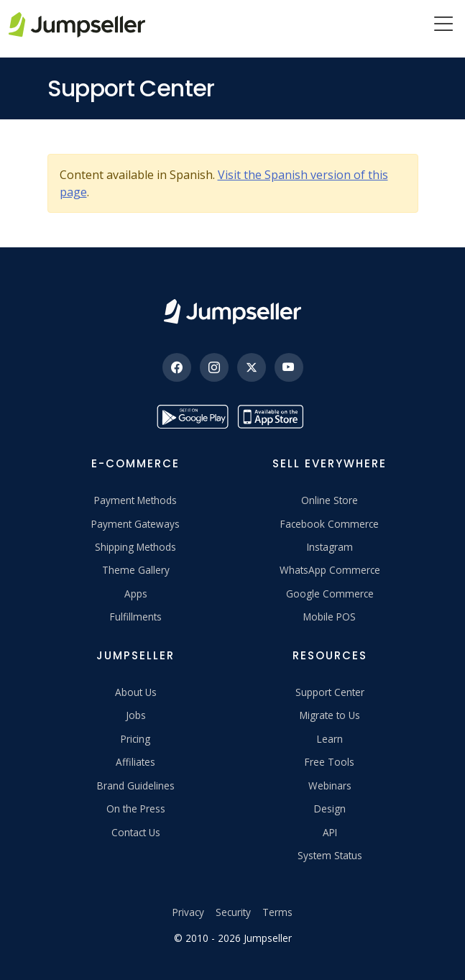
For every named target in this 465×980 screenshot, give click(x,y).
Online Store (330, 500)
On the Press (136, 809)
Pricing (135, 739)
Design (330, 809)
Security (233, 912)
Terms (277, 912)
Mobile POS (330, 617)
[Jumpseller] (232, 312)
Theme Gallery (136, 570)
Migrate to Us (330, 715)
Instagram (330, 547)
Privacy (188, 912)
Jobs (136, 715)
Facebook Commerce (330, 524)
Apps (136, 594)
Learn (330, 739)
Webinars (330, 786)
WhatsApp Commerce (330, 570)
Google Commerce (330, 594)
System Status (330, 855)
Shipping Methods (135, 547)
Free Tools (330, 762)
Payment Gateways (135, 524)
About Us (136, 692)
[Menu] (443, 25)
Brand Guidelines (136, 786)
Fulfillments (136, 617)
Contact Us (136, 832)
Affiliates (135, 762)
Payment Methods (135, 500)
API (330, 832)
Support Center (330, 692)
